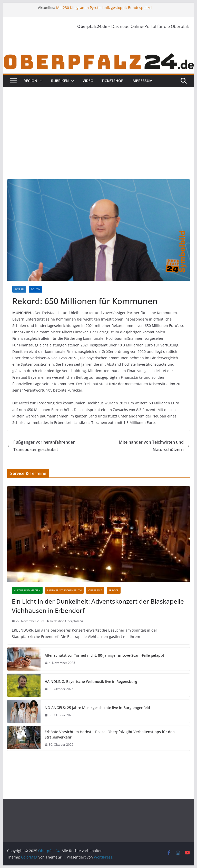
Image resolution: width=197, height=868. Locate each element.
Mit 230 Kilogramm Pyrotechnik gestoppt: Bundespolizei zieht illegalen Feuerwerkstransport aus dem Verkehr (104, 10)
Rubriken (60, 81)
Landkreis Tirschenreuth (64, 590)
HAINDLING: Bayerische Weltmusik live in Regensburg (91, 681)
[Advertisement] (99, 125)
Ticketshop (112, 81)
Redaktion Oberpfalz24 (67, 621)
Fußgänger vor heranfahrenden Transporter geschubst (41, 446)
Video (88, 81)
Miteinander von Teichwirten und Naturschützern (154, 446)
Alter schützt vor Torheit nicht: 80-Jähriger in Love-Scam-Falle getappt (104, 655)
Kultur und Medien (27, 590)
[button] (40, 81)
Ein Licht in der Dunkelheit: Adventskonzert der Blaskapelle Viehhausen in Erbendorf (98, 606)
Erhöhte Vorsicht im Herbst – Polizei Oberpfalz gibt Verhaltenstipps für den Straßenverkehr (110, 734)
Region (30, 81)
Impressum (142, 81)
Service (114, 590)
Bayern (19, 289)
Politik (36, 289)
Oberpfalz (95, 590)
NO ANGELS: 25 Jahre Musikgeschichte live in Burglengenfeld (97, 708)
